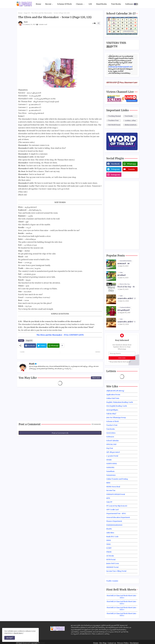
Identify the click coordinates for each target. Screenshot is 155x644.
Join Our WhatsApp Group (116, 418)
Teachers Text (113, 121)
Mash (32, 364)
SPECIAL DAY (111, 444)
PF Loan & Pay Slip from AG (117, 506)
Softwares (130, 4)
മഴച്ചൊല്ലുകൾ (123, 310)
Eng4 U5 (27, 13)
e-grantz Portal (112, 456)
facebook (115, 164)
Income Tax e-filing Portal (116, 571)
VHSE (108, 544)
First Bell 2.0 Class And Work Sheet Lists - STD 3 (122, 609)
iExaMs (109, 529)
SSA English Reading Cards (117, 406)
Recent (48, 4)
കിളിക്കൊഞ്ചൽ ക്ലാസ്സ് (115, 391)
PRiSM (109, 552)
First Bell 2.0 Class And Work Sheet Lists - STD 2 (122, 603)
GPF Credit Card (112, 510)
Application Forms (113, 395)
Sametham (110, 471)
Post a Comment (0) (60, 433)
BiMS (108, 483)
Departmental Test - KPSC (116, 513)
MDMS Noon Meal (113, 487)
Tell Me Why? (111, 414)
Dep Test (110, 448)
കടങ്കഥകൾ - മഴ (123, 263)
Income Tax (111, 490)
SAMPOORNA (112, 464)
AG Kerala (110, 556)
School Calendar (113, 441)
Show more (96, 378)
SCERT (109, 548)
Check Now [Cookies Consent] (18, 633)
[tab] (38, 4)
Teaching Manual (114, 116)
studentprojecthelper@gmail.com (120, 67)
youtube (131, 169)
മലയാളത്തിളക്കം (112, 410)
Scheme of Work (113, 421)
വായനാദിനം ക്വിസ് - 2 (126, 298)
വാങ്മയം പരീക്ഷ (130, 121)
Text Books (116, 4)
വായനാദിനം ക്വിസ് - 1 (126, 322)
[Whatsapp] (53, 346)
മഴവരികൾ (121, 275)
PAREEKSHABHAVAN (114, 525)
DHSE (109, 540)
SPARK (109, 460)
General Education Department (118, 517)
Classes (79, 4)
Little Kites (110, 533)
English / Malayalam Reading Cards (120, 402)
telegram (115, 169)
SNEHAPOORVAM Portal (116, 494)
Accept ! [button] (10, 638)
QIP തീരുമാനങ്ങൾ (113, 452)
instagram (115, 175)
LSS (90, 4)
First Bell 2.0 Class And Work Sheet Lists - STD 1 (122, 597)
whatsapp (132, 164)
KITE (108, 498)
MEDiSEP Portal (112, 567)
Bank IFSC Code (112, 537)
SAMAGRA (110, 467)
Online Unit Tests (113, 398)
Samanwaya (111, 475)
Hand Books (102, 4)
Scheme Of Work (64, 4)
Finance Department (114, 521)
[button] (136, 4)
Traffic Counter (112, 581)
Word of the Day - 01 (126, 287)
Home (38, 4)
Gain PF (109, 502)
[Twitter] (42, 346)
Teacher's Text (112, 425)
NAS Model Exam (114, 125)
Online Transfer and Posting (117, 479)
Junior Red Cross (113, 563)
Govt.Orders (111, 433)
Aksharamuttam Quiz (131, 125)
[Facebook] (30, 346)
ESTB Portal (111, 560)
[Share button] (62, 346)
